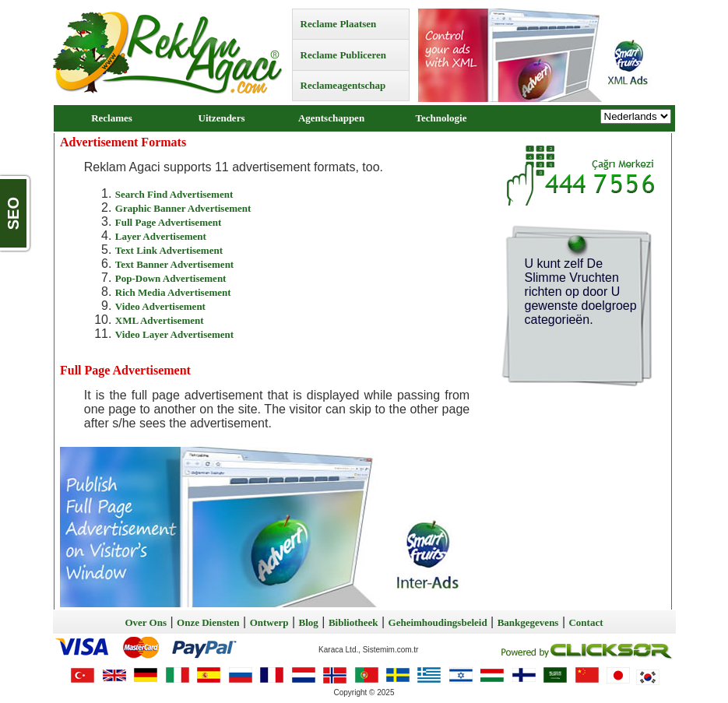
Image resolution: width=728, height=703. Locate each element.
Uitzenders (222, 118)
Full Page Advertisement (168, 222)
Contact (586, 622)
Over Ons (146, 622)
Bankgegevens (528, 622)
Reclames (112, 118)
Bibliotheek (353, 622)
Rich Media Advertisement (173, 292)
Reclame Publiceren (344, 55)
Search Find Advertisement (174, 194)
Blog (309, 622)
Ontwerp (269, 622)
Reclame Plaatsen (339, 24)
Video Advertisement (160, 306)
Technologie (441, 118)
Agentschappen (331, 118)
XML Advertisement (160, 320)
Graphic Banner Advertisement (183, 208)
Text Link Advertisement (169, 250)
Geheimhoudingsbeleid (438, 622)
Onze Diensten (208, 622)
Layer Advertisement (161, 236)
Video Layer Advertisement (174, 334)
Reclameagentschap (343, 85)
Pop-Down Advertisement (171, 278)
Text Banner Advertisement (174, 264)
